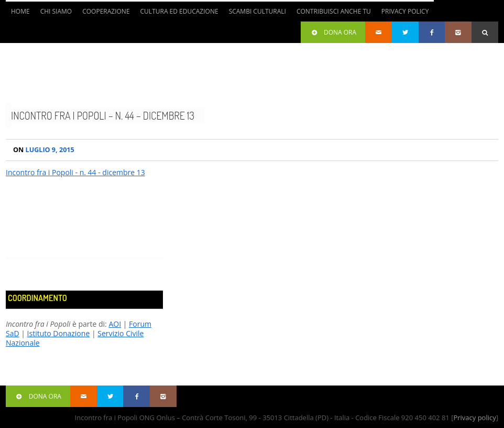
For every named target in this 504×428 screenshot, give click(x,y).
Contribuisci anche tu (334, 11)
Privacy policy (474, 418)
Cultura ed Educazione (179, 11)
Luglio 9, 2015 (44, 150)
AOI (115, 324)
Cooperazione (106, 11)
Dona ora (333, 32)
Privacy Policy (405, 11)
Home (20, 11)
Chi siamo (56, 11)
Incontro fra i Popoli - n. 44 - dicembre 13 (75, 172)
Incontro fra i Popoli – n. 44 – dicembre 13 (103, 115)
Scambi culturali (258, 11)
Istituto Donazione (59, 333)
